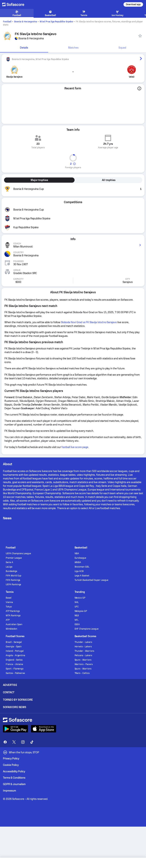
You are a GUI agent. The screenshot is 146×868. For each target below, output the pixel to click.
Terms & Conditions (14, 778)
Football (7, 22)
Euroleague (80, 558)
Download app (133, 4)
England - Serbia (14, 660)
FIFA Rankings (13, 580)
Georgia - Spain (14, 647)
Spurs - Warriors (83, 660)
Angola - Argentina (16, 655)
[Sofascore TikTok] (32, 742)
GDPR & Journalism (14, 784)
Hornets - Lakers (83, 647)
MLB (77, 616)
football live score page (75, 447)
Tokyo (9, 607)
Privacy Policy (11, 758)
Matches (73, 48)
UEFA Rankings (13, 585)
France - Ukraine (14, 664)
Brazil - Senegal (14, 642)
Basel (9, 598)
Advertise (10, 685)
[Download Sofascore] (16, 729)
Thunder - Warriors (84, 651)
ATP (8, 620)
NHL (77, 602)
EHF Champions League (87, 629)
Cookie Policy (11, 765)
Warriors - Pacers (84, 664)
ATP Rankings (13, 611)
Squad (122, 48)
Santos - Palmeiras (15, 673)
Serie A (9, 562)
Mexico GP (80, 598)
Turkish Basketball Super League (91, 580)
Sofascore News (15, 707)
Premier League (14, 558)
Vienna (9, 602)
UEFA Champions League (18, 553)
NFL (77, 620)
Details (24, 48)
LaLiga (9, 567)
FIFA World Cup (14, 576)
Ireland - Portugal (15, 651)
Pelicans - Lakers (83, 655)
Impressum (10, 791)
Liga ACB (79, 571)
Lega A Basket (82, 576)
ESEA (77, 624)
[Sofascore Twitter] (14, 742)
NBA (77, 553)
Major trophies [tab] (39, 180)
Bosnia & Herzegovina (26, 22)
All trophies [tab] (109, 180)
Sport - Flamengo (15, 669)
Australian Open (14, 624)
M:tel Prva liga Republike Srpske (56, 22)
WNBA (78, 562)
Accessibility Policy (14, 771)
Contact (9, 692)
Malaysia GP (81, 611)
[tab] (24, 48)
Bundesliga (11, 571)
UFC (77, 607)
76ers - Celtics (82, 673)
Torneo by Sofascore (18, 700)
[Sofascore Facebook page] (5, 742)
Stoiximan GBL (82, 567)
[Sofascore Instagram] (23, 742)
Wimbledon (11, 629)
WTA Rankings (13, 616)
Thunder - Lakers (83, 642)
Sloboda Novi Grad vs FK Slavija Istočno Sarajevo (89, 322)
